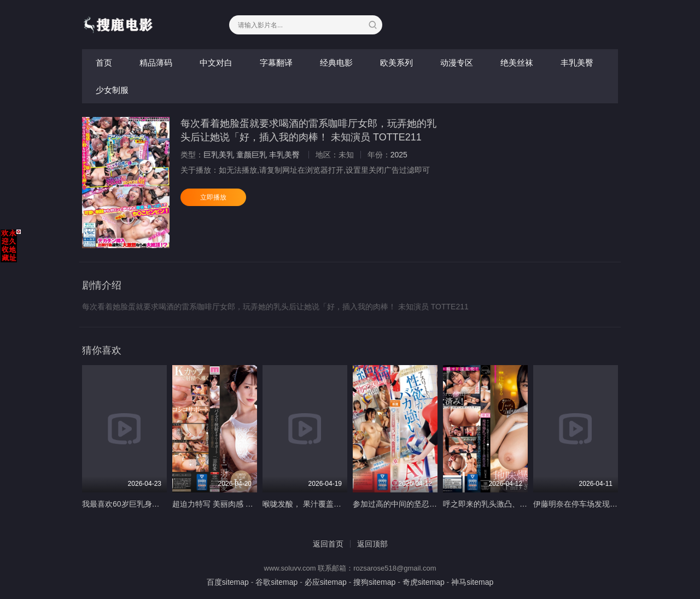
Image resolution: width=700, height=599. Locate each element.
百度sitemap (228, 582)
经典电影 (336, 63)
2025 (399, 155)
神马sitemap (472, 582)
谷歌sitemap (276, 582)
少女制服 (112, 90)
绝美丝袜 (517, 63)
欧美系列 (396, 63)
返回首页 (328, 544)
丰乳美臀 (577, 63)
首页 (104, 63)
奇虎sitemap (424, 582)
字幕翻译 (276, 63)
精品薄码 (156, 63)
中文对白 (216, 63)
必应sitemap (326, 582)
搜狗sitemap (374, 582)
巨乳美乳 (219, 155)
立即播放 (213, 197)
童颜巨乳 (252, 155)
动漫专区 (457, 63)
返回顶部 (372, 544)
